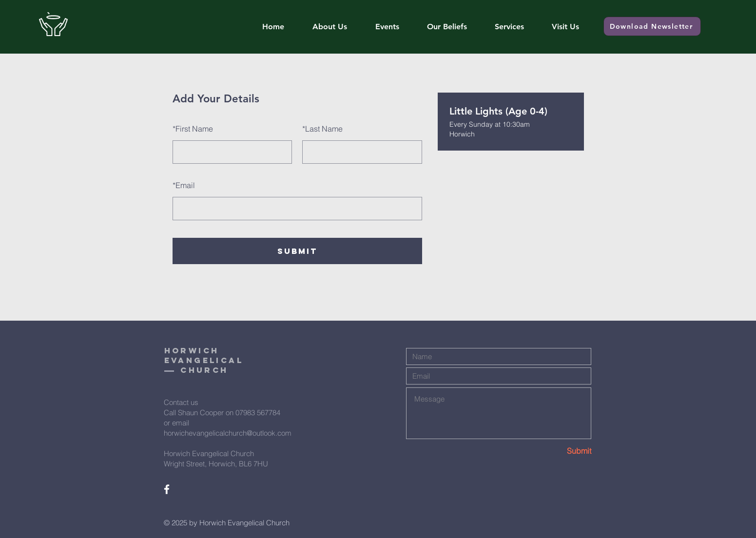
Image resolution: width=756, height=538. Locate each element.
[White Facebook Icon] (167, 489)
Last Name (322, 129)
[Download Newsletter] (652, 26)
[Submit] (557, 451)
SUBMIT (297, 251)
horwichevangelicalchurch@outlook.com (228, 433)
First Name (193, 129)
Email (184, 185)
